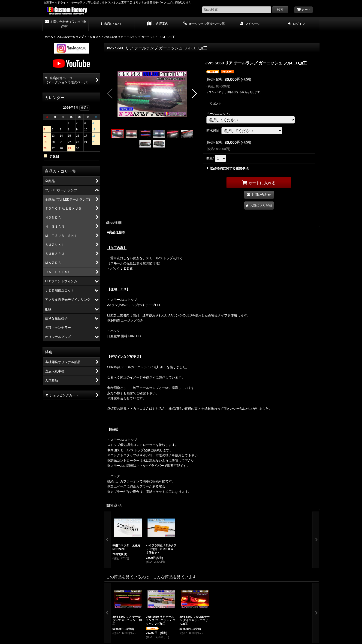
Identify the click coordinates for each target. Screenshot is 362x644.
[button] (112, 24)
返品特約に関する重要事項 (228, 168)
